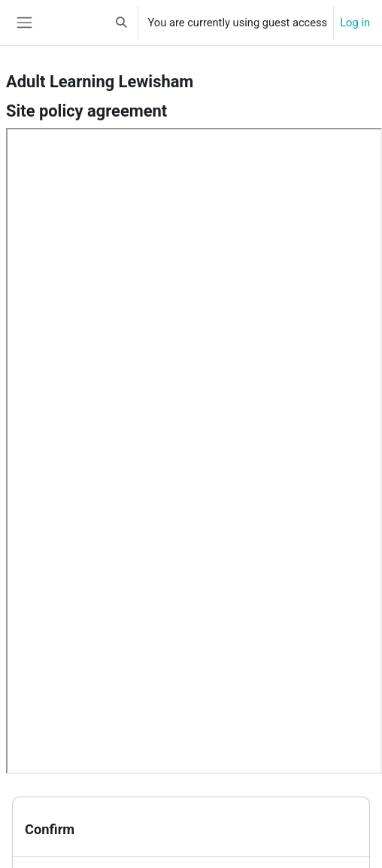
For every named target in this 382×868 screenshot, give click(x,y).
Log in (355, 23)
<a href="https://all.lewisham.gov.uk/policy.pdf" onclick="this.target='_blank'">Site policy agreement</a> (194, 451)
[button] (121, 23)
